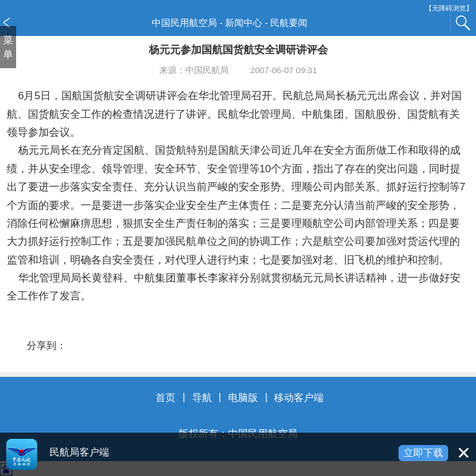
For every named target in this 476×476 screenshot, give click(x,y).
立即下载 (423, 453)
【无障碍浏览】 (449, 8)
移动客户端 (299, 398)
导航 (202, 398)
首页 (165, 398)
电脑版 (243, 398)
